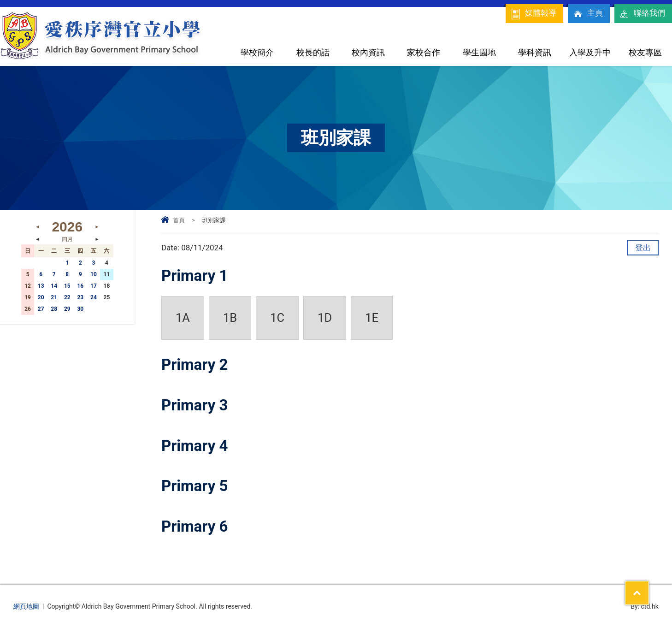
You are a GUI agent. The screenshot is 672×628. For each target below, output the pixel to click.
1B (230, 318)
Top (649, 587)
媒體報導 (533, 14)
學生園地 (479, 52)
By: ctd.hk (645, 606)
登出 (643, 248)
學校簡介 (257, 52)
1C (277, 318)
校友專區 (645, 52)
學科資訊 (535, 52)
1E (372, 318)
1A (183, 318)
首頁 (179, 220)
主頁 (588, 14)
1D (325, 318)
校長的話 (313, 52)
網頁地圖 (26, 606)
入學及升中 (590, 52)
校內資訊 (368, 52)
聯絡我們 (642, 14)
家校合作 (424, 52)
